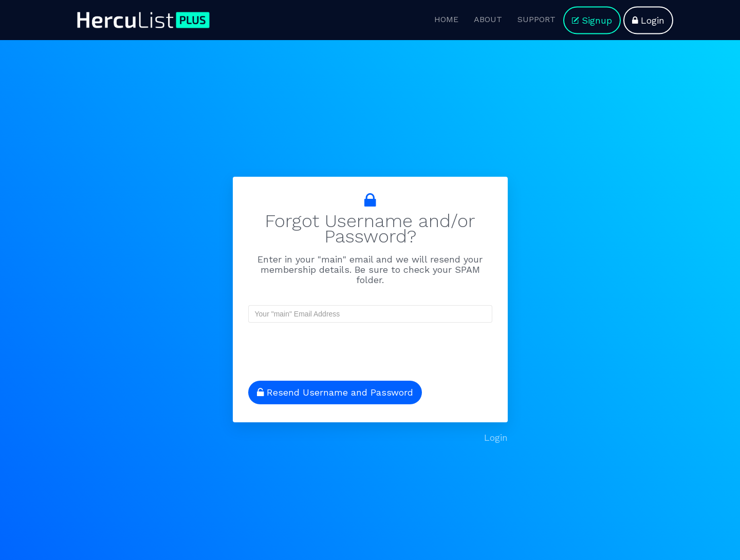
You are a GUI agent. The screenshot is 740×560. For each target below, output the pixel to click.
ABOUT (488, 19)
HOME (446, 19)
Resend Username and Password (335, 392)
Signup (592, 20)
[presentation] (314, 347)
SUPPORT (536, 19)
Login (648, 20)
